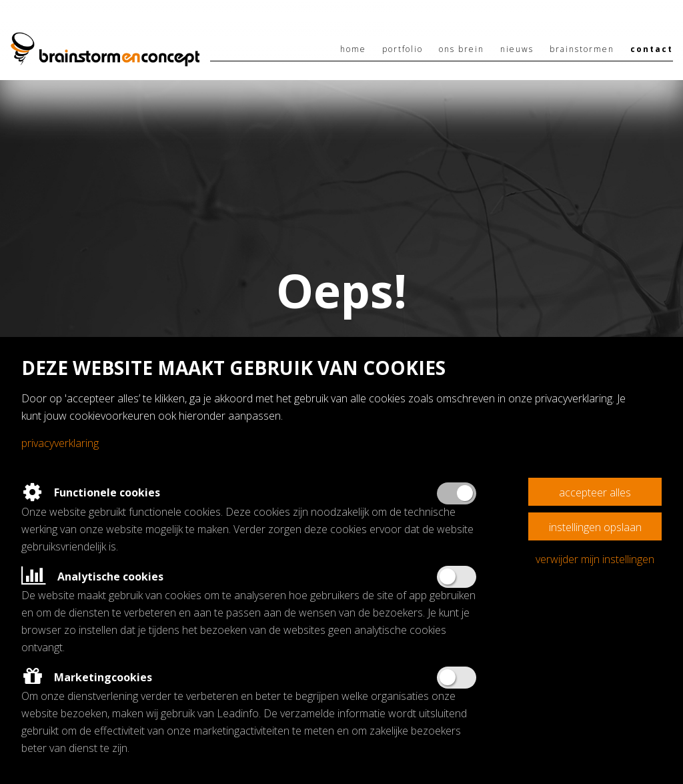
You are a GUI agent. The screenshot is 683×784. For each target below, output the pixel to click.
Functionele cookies (91, 492)
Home (353, 49)
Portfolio (403, 49)
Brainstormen (582, 49)
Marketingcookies (87, 677)
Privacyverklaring (60, 443)
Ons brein (462, 49)
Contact (652, 49)
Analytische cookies (92, 576)
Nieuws (517, 49)
